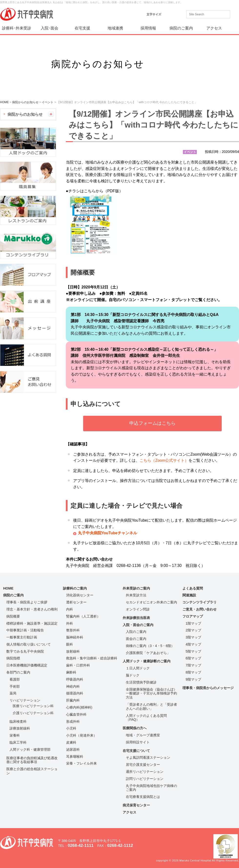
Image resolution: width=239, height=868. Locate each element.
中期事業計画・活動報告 (25, 630)
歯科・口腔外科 (78, 665)
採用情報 (148, 28)
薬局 (13, 693)
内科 (70, 609)
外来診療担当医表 (136, 618)
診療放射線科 (20, 728)
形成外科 (73, 721)
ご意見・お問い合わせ (199, 609)
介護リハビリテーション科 (33, 713)
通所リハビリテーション (145, 772)
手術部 (15, 686)
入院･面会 (50, 28)
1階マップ (193, 623)
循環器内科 (75, 693)
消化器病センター (80, 595)
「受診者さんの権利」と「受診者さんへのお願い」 (151, 706)
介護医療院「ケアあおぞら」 (148, 653)
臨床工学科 (18, 742)
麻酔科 (71, 672)
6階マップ (193, 658)
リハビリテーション (25, 700)
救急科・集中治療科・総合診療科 (92, 658)
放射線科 (73, 651)
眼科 (70, 644)
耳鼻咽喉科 (75, 757)
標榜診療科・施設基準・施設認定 (32, 623)
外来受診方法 (136, 595)
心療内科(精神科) (79, 707)
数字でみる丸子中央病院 (25, 651)
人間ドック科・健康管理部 (30, 749)
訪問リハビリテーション (145, 779)
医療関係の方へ (135, 728)
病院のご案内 (181, 28)
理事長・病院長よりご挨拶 (27, 602)
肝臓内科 (73, 700)
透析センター (76, 602)
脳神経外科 (75, 637)
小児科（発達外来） (81, 735)
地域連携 (115, 28)
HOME (8, 588)
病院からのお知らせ (25, 114)
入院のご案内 (136, 632)
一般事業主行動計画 (22, 637)
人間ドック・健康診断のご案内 (147, 661)
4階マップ (193, 644)
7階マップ (193, 665)
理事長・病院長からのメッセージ (208, 688)
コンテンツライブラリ (199, 602)
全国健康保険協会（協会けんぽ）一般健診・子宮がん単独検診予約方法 (151, 693)
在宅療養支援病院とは (143, 797)
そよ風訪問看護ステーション (148, 757)
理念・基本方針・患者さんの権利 (32, 609)
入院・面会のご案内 (138, 625)
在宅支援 (82, 28)
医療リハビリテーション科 (33, 706)
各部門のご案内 (18, 672)
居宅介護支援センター (143, 765)
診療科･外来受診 (17, 28)
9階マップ (193, 679)
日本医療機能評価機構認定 (27, 665)
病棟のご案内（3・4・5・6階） (150, 646)
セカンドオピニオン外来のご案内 (151, 602)
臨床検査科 (18, 721)
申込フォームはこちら (152, 423)
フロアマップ (193, 616)
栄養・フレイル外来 (81, 763)
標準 (168, 14)
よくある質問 (193, 588)
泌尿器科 (73, 749)
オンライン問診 (138, 609)
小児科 (71, 728)
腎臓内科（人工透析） (83, 616)
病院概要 (13, 616)
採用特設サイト (138, 742)
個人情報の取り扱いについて (29, 644)
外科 (70, 623)
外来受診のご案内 (136, 588)
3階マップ (193, 637)
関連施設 (189, 595)
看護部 (15, 679)
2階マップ (193, 630)
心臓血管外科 (76, 714)
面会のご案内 (136, 639)
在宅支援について (136, 751)
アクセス (214, 28)
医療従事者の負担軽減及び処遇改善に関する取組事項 (32, 760)
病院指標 (13, 658)
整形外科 (73, 630)
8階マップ (193, 672)
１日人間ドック (138, 668)
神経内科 (73, 686)
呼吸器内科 (75, 679)
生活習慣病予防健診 (141, 682)
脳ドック (133, 675)
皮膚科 (71, 742)
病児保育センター (136, 805)
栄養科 (15, 735)
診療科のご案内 (75, 588)
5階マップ (193, 651)
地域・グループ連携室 (143, 735)
